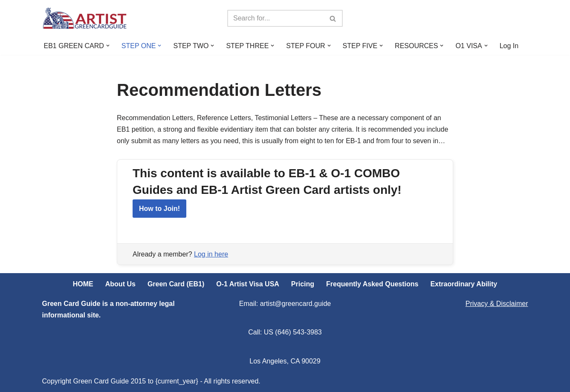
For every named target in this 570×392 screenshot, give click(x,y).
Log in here (211, 254)
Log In (509, 46)
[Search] (275, 18)
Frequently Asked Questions (372, 284)
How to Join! (159, 209)
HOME (83, 284)
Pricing (303, 284)
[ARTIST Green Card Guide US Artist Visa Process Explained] (85, 18)
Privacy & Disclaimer (497, 304)
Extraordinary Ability (464, 284)
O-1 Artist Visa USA (248, 284)
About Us (120, 284)
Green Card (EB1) (176, 284)
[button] (108, 46)
